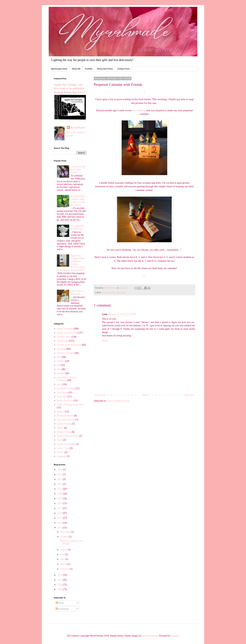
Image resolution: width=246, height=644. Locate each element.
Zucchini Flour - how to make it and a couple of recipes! (78, 200)
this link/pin (139, 110)
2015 (60, 518)
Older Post (189, 395)
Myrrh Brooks (78, 128)
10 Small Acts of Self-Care (78, 227)
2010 (60, 585)
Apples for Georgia (66, 444)
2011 (60, 580)
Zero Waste (62, 392)
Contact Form (123, 69)
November (66, 532)
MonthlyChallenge (66, 388)
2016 (60, 513)
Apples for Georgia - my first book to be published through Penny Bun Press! (69, 89)
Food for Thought (65, 353)
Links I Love (63, 448)
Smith (60, 440)
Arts (59, 369)
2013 (60, 528)
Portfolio (89, 69)
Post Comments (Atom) (118, 401)
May (63, 559)
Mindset (61, 373)
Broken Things (64, 432)
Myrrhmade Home (59, 69)
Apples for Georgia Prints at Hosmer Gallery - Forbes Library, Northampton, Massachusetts (71, 263)
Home (145, 395)
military (61, 412)
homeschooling (64, 424)
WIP (59, 357)
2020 (60, 494)
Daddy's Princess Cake (68, 436)
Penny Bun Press (105, 69)
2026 (60, 470)
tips (59, 365)
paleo (59, 384)
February (65, 569)
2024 (60, 474)
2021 (60, 489)
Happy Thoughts (65, 329)
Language (62, 456)
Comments (62, 609)
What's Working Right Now (70, 405)
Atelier (60, 428)
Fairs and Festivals (66, 420)
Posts (60, 603)
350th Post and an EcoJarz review (78, 170)
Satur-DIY (62, 397)
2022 (60, 484)
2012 (60, 575)
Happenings (121, 292)
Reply (105, 340)
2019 (60, 499)
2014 (60, 523)
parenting (61, 349)
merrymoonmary (150, 636)
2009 (60, 589)
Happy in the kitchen (67, 333)
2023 (60, 479)
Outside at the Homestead (69, 345)
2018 (60, 503)
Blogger (175, 636)
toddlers (61, 361)
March (64, 564)
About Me (76, 69)
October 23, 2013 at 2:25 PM (122, 314)
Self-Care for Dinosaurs (77, 292)
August (64, 550)
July (63, 554)
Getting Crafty (108, 292)
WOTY (60, 452)
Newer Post (100, 395)
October (64, 537)
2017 (60, 508)
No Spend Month (65, 416)
